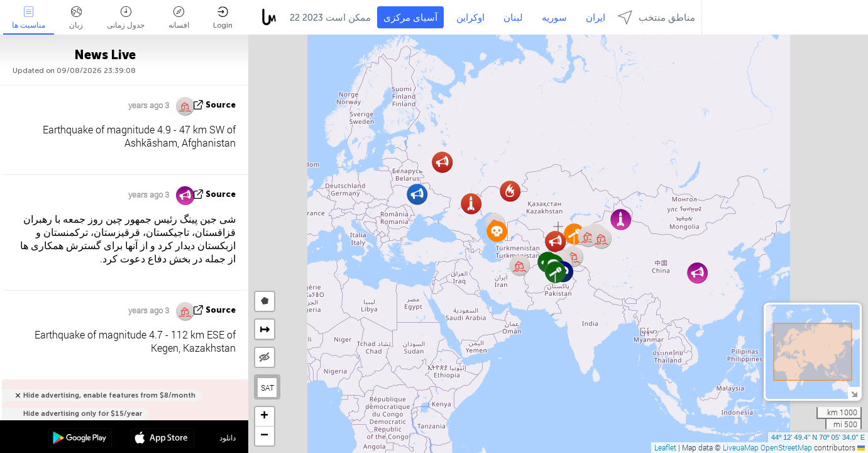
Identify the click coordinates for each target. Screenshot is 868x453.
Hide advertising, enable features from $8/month (109, 395)
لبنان (513, 18)
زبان (76, 18)
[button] (555, 272)
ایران (596, 18)
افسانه (179, 18)
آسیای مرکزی (410, 18)
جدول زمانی (126, 18)
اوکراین (470, 18)
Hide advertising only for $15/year (83, 414)
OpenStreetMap (786, 447)
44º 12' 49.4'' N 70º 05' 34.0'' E (818, 437)
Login (223, 18)
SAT (267, 388)
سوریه (554, 18)
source (221, 105)
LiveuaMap (741, 447)
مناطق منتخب (656, 17)
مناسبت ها (29, 18)
